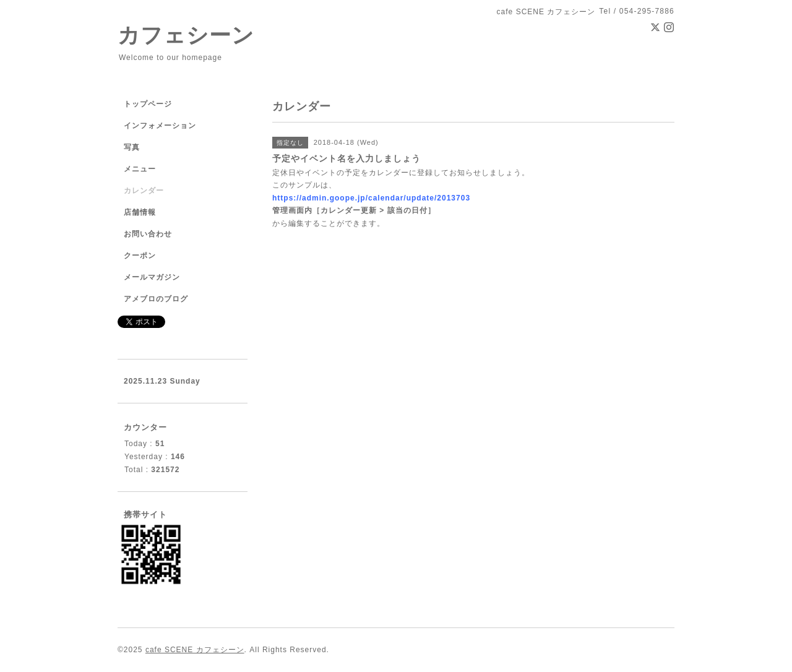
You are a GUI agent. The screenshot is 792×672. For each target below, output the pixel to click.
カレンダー (144, 191)
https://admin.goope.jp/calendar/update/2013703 (371, 198)
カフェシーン (186, 35)
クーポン (140, 256)
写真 (132, 147)
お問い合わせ (148, 234)
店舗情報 (140, 212)
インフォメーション (160, 126)
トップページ (148, 104)
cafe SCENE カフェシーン (195, 650)
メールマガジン (152, 277)
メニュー (140, 169)
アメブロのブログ (156, 299)
